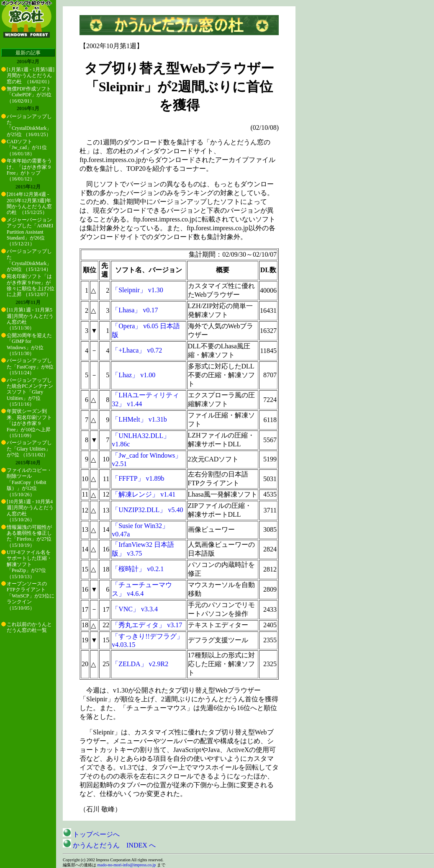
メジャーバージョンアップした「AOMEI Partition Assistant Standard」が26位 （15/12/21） (30, 232)
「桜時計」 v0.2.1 (138, 569)
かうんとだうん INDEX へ (109, 845)
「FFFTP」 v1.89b (138, 478)
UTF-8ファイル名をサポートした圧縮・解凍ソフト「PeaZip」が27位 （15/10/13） (29, 564)
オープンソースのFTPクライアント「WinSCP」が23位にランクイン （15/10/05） (31, 596)
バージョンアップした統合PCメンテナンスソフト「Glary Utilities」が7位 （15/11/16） (30, 392)
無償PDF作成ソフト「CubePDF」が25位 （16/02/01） (29, 95)
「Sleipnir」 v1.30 (137, 290)
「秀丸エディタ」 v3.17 (147, 625)
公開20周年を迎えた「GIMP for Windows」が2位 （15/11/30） (29, 344)
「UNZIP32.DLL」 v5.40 (147, 510)
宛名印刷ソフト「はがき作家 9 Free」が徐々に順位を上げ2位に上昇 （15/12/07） (31, 285)
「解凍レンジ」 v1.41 (144, 494)
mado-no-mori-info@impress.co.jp (127, 865)
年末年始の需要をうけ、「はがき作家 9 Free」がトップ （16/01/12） (29, 170)
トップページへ (91, 834)
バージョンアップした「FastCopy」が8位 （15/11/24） (30, 367)
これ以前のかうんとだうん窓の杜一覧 (29, 627)
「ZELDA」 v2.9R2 (140, 664)
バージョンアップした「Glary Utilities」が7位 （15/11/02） (29, 449)
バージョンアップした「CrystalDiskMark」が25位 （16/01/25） (29, 125)
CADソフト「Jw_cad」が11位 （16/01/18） (27, 148)
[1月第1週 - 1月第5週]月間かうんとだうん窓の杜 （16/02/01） (31, 76)
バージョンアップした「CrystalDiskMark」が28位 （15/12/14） (29, 260)
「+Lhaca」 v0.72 (137, 350)
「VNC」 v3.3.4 (135, 609)
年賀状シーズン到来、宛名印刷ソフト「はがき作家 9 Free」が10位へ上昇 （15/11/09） (29, 423)
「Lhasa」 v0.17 (135, 310)
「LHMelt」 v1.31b (139, 419)
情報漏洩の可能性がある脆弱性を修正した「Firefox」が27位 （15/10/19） (29, 536)
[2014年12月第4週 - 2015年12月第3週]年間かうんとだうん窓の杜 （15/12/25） (29, 203)
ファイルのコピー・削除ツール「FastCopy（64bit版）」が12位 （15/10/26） (29, 482)
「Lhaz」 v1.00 (134, 375)
